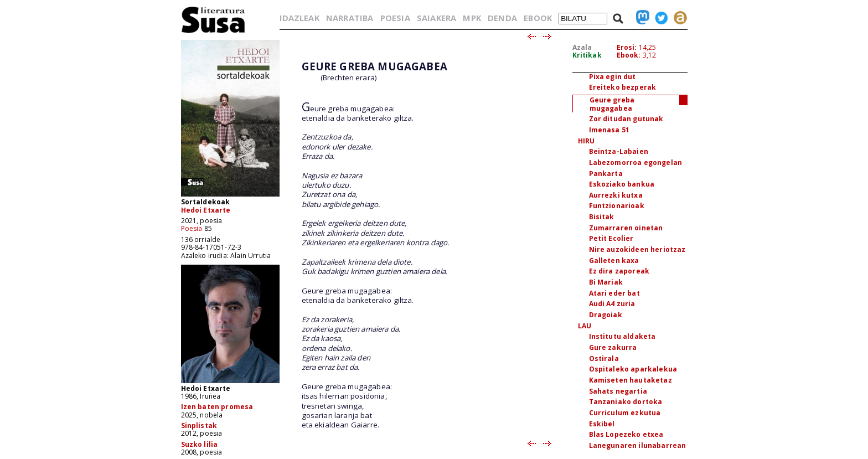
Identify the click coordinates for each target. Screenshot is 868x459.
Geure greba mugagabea (612, 104)
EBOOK (538, 18)
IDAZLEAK (299, 18)
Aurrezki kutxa (616, 195)
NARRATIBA (350, 18)
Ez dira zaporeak (619, 271)
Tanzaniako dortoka (626, 402)
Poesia (192, 228)
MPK (472, 18)
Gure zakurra (613, 347)
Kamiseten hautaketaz (631, 380)
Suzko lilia (200, 444)
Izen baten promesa (217, 407)
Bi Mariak (606, 282)
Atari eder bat (614, 293)
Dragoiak (606, 315)
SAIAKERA (436, 18)
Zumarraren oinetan (626, 228)
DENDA (502, 18)
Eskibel (602, 424)
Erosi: (627, 47)
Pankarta (606, 174)
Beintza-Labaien (619, 151)
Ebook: (629, 55)
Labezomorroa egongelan (636, 163)
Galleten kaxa (614, 261)
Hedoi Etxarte (206, 210)
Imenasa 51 (609, 130)
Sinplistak (199, 426)
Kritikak (587, 55)
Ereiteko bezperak (623, 87)
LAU (585, 326)
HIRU (587, 141)
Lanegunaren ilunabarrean (638, 445)
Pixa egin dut (613, 77)
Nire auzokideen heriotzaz (637, 249)
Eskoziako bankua (622, 184)
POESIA (395, 18)
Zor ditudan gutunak (626, 119)
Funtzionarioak (617, 206)
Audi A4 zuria (612, 304)
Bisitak (602, 217)
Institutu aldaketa (622, 336)
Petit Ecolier (611, 238)
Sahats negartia (618, 391)
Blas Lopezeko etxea (626, 434)
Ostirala (604, 359)
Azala (582, 47)
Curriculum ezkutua (625, 413)
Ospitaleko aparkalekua (633, 369)
